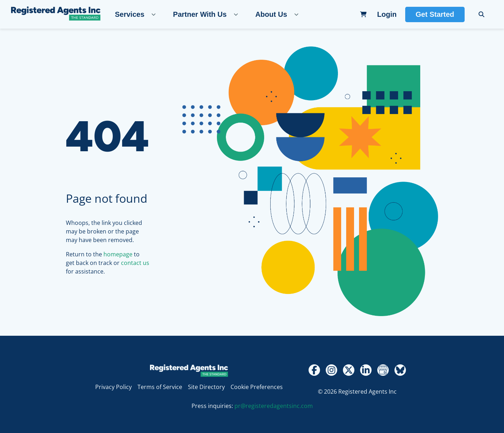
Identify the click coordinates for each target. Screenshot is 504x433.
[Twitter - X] (349, 370)
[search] (482, 14)
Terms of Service (160, 387)
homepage (118, 254)
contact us (135, 263)
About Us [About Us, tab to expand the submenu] (271, 14)
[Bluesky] (400, 370)
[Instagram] (331, 370)
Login (387, 14)
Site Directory (206, 387)
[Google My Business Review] (383, 370)
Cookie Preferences (257, 387)
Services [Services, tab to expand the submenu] (130, 14)
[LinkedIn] (366, 370)
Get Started (435, 14)
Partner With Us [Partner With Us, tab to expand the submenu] (200, 14)
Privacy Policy (113, 387)
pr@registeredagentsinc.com (274, 406)
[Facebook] (314, 370)
